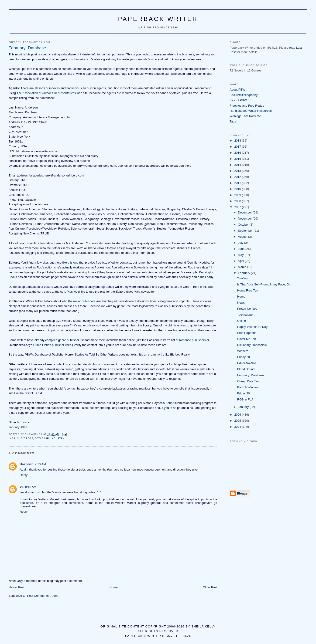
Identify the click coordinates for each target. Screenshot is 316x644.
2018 (238, 141)
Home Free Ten (248, 290)
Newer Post (16, 587)
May (241, 255)
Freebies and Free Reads (247, 106)
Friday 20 (244, 357)
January (244, 407)
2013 (238, 171)
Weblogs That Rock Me (245, 116)
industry (58, 439)
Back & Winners (248, 387)
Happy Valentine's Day (252, 327)
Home (114, 587)
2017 (238, 147)
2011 (238, 183)
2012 (238, 177)
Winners (243, 351)
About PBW (237, 90)
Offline (242, 321)
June (242, 249)
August (243, 237)
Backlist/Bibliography (244, 95)
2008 (238, 201)
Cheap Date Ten (248, 381)
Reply (24, 475)
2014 (238, 165)
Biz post (27, 439)
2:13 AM (40, 464)
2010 (238, 189)
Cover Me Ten (247, 339)
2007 (238, 207)
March (243, 267)
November (245, 219)
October (244, 225)
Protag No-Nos (247, 309)
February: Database (251, 375)
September (246, 231)
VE (22, 487)
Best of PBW (238, 100)
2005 (238, 421)
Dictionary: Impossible (252, 345)
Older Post (210, 587)
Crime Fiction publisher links (52, 345)
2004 (238, 427)
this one (73, 263)
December (245, 212)
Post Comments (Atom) (43, 596)
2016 (238, 153)
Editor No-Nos (247, 363)
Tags (233, 121)
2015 (238, 159)
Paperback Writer (158, 19)
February (244, 273)
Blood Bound (246, 369)
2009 (238, 195)
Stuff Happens (247, 333)
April (241, 261)
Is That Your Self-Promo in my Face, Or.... (265, 284)
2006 (238, 415)
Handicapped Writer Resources (251, 111)
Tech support (246, 315)
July (241, 243)
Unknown (27, 464)
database (42, 439)
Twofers (243, 278)
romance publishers (192, 340)
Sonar (170, 403)
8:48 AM (31, 487)
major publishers (84, 301)
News (241, 303)
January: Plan (18, 427)
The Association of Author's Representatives (46, 93)
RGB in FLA (245, 399)
